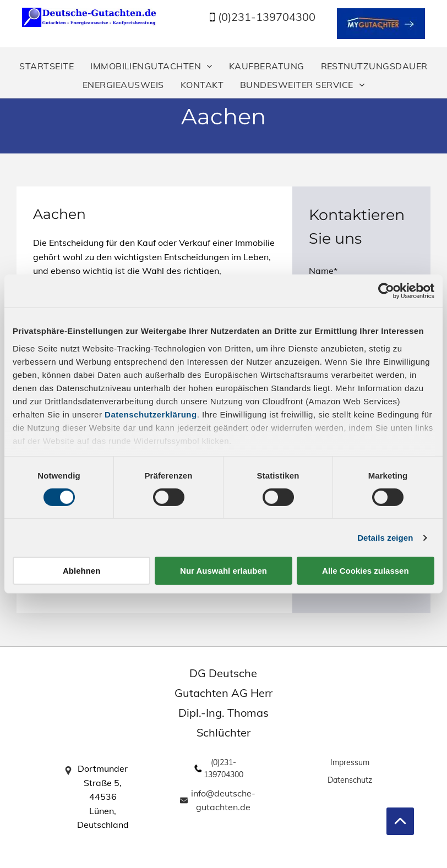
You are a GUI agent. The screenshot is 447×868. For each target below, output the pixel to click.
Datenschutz (350, 780)
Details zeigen (385, 538)
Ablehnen (81, 571)
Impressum (350, 762)
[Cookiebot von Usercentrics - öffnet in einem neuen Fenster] (386, 291)
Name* (323, 271)
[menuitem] (47, 66)
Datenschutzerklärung (151, 414)
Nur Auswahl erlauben (223, 571)
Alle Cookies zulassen (366, 571)
